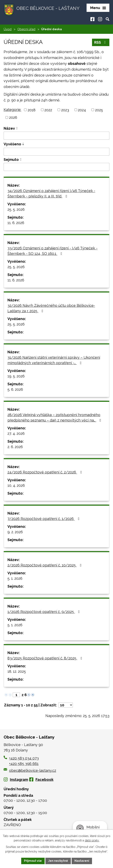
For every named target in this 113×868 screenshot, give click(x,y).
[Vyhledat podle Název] (56, 136)
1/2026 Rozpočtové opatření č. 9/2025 (44, 612)
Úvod (8, 29)
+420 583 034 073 (24, 758)
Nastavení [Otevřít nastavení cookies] (82, 861)
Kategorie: (12, 110)
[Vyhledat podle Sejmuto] (56, 167)
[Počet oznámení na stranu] (66, 705)
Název (9, 128)
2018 (32, 110)
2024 (82, 110)
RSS (101, 42)
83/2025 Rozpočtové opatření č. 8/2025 (46, 658)
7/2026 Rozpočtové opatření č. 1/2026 (44, 519)
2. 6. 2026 (15, 447)
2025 (99, 110)
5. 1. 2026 (15, 578)
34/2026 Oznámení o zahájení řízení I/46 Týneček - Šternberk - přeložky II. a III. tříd (51, 193)
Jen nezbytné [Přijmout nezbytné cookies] (58, 861)
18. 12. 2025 (17, 671)
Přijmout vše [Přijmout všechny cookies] (33, 861)
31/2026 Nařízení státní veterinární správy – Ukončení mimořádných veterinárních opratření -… (54, 360)
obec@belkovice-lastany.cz (30, 770)
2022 (48, 110)
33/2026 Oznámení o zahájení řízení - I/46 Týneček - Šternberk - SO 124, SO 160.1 (52, 251)
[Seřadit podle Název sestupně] (17, 129)
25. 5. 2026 (16, 209)
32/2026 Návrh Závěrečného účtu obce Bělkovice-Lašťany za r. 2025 (51, 308)
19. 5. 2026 (16, 376)
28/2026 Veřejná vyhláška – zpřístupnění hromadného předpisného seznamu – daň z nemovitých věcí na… (55, 417)
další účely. (92, 841)
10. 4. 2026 (16, 485)
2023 (65, 110)
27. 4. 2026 (16, 433)
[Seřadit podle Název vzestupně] (17, 127)
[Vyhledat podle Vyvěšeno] (56, 152)
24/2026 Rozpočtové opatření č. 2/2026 (46, 472)
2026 (13, 117)
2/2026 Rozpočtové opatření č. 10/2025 (45, 565)
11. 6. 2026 (16, 223)
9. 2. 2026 (15, 532)
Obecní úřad (26, 29)
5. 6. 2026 (15, 389)
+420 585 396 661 (24, 764)
